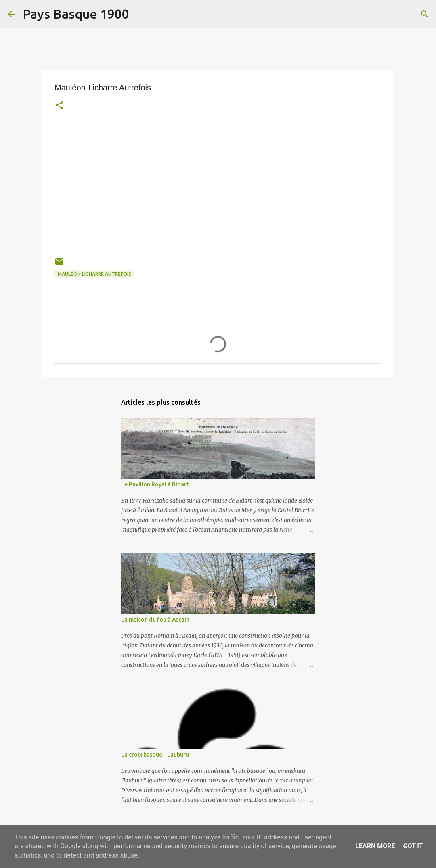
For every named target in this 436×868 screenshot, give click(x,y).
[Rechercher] (140, 14)
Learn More (375, 846)
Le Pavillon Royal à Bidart (155, 484)
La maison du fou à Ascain (155, 620)
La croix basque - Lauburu (155, 755)
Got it (413, 846)
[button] (59, 106)
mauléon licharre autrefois (94, 274)
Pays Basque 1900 (76, 14)
